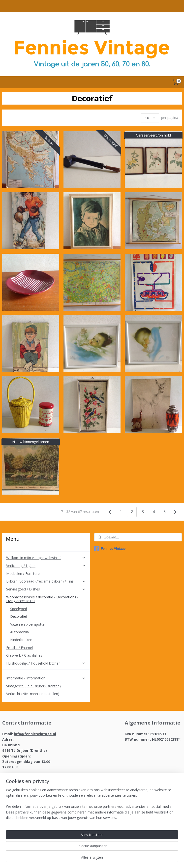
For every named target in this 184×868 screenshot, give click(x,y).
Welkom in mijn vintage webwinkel (46, 558)
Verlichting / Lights (46, 566)
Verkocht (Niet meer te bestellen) (33, 694)
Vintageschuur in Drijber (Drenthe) (33, 686)
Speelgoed (19, 609)
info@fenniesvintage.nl (35, 734)
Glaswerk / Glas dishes (24, 655)
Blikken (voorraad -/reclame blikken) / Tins (46, 581)
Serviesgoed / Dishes (46, 589)
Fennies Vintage (110, 549)
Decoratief (19, 616)
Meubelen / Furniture (23, 574)
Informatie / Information (46, 678)
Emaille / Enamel (19, 648)
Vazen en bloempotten (28, 624)
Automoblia (19, 632)
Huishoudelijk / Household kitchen (46, 663)
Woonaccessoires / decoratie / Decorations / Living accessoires (46, 599)
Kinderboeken (21, 640)
